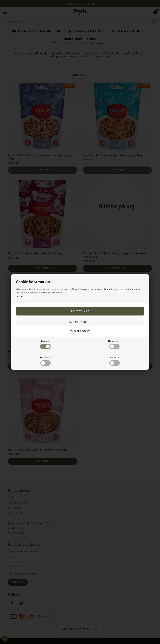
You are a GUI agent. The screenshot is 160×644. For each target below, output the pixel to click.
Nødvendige (45, 344)
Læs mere (21, 296)
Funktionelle (46, 361)
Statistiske (115, 361)
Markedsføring (114, 344)
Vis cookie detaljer (80, 331)
